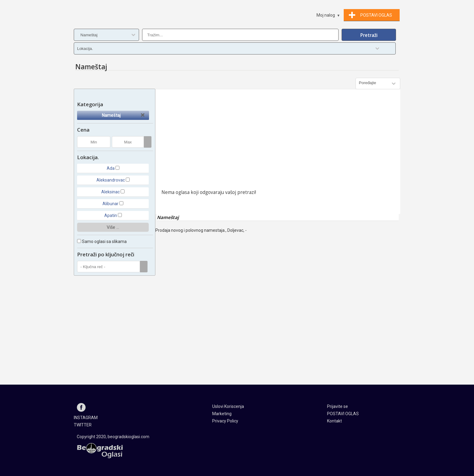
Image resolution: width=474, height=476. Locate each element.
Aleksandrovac (111, 180)
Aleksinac (110, 192)
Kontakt (334, 421)
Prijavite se (338, 406)
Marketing (222, 414)
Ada (111, 168)
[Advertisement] (278, 141)
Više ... (113, 227)
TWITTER (83, 425)
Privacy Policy (225, 421)
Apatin (111, 215)
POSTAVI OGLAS (343, 414)
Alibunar (110, 204)
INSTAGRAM (86, 418)
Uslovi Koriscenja (228, 406)
